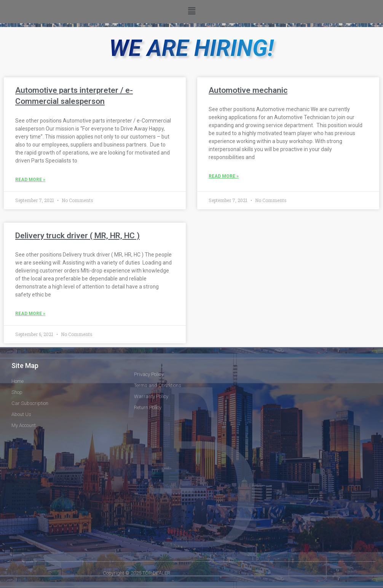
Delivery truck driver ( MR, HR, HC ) (77, 236)
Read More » (30, 180)
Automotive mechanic (248, 90)
